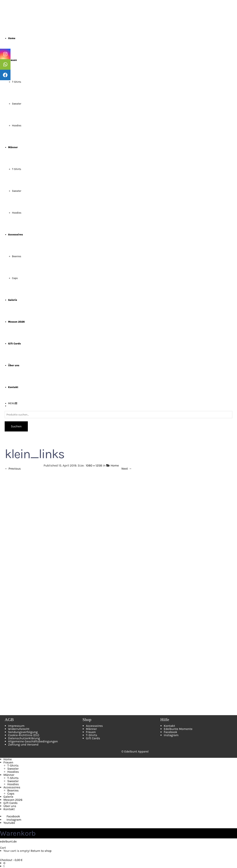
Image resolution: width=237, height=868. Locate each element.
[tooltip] (5, 54)
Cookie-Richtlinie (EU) (24, 735)
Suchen (16, 426)
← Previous (13, 469)
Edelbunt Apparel (136, 751)
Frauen (91, 732)
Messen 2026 (13, 800)
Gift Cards (93, 738)
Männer (91, 729)
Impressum (16, 726)
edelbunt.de (8, 841)
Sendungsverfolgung (23, 732)
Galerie (8, 797)
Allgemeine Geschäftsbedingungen (33, 741)
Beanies (17, 256)
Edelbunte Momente (178, 729)
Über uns (10, 806)
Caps (15, 278)
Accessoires (94, 726)
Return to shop (41, 851)
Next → (127, 469)
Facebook (171, 732)
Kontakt (169, 726)
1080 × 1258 (94, 465)
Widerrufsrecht (19, 729)
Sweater (17, 104)
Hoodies (17, 125)
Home (115, 465)
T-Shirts (17, 82)
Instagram (171, 735)
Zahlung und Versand (23, 744)
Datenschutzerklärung (24, 738)
